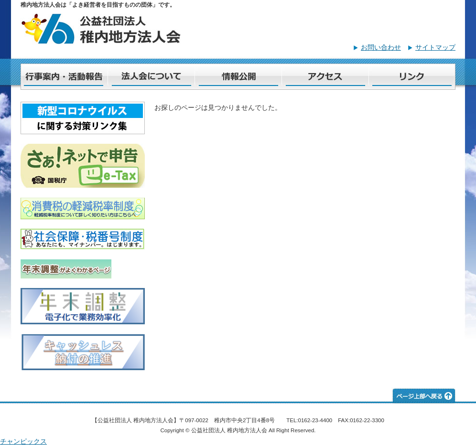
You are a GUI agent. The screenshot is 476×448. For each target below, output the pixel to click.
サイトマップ (435, 47)
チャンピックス (23, 441)
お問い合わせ (381, 47)
